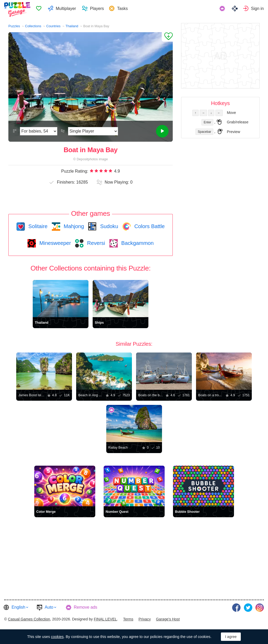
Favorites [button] (45, 9)
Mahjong (73, 226)
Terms (128, 617)
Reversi (95, 243)
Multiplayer (72, 9)
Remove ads (86, 607)
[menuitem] (45, 9)
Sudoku (108, 226)
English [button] (18, 607)
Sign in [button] (257, 9)
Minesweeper (54, 243)
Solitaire (37, 226)
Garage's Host (168, 617)
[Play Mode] (93, 131)
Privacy (145, 617)
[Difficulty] (39, 131)
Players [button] (103, 9)
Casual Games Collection (29, 617)
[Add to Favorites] (167, 37)
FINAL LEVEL (105, 617)
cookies (57, 637)
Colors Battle (149, 226)
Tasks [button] (129, 9)
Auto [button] (49, 607)
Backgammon (137, 243)
